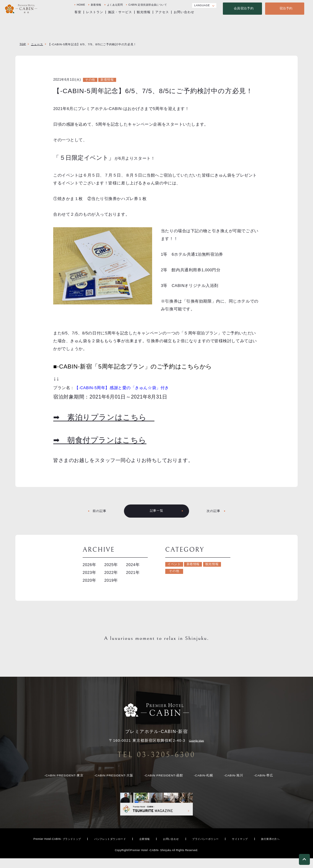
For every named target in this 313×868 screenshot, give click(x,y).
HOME (81, 5)
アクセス (162, 13)
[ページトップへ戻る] (304, 861)
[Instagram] (184, 5)
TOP (23, 44)
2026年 (90, 565)
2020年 (90, 580)
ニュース (37, 44)
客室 (78, 13)
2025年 (111, 565)
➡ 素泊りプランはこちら (104, 417)
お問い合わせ (184, 13)
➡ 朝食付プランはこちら (100, 440)
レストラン (95, 13)
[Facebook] (175, 5)
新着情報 (96, 5)
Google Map (197, 741)
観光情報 (144, 13)
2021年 (133, 573)
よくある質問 (115, 5)
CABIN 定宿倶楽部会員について (148, 5)
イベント (174, 564)
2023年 (90, 573)
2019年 (111, 580)
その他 (90, 80)
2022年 (111, 573)
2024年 (133, 565)
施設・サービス (120, 13)
